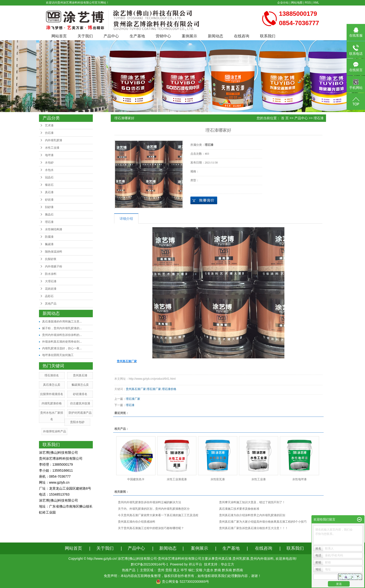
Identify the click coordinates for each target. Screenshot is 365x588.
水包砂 (49, 163)
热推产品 (129, 570)
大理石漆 (51, 281)
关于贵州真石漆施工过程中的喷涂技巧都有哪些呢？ (151, 528)
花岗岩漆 (51, 289)
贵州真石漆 (80, 375)
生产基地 (137, 36)
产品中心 (111, 36)
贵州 (161, 570)
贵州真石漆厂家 (136, 389)
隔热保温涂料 (54, 252)
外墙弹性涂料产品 (55, 431)
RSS (308, 3)
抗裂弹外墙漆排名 (52, 394)
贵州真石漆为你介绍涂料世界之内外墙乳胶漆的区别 (252, 515)
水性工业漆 (52, 148)
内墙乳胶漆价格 (52, 403)
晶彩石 (49, 296)
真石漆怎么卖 (52, 385)
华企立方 (227, 564)
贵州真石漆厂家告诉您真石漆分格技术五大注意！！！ (254, 528)
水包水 (49, 170)
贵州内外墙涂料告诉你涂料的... (62, 335)
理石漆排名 (52, 375)
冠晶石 (49, 177)
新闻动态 (216, 36)
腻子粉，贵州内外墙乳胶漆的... (62, 328)
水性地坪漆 (299, 479)
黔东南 (227, 570)
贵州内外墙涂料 (262, 559)
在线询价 (204, 200)
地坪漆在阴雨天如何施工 (58, 355)
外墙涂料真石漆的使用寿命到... (62, 342)
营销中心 (163, 36)
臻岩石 (49, 185)
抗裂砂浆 (51, 259)
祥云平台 (195, 564)
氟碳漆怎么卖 (80, 385)
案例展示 (189, 36)
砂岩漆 (49, 200)
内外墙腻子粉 (54, 266)
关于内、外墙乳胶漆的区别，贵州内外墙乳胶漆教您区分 (154, 509)
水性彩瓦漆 (218, 479)
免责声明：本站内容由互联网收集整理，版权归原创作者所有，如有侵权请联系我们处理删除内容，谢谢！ (182, 576)
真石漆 (49, 192)
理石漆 (49, 222)
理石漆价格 (169, 389)
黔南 (218, 570)
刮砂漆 (49, 207)
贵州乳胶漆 (241, 559)
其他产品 (51, 304)
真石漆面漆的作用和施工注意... (62, 322)
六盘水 (208, 570)
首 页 (285, 118)
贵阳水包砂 (77, 422)
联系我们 (268, 36)
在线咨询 (242, 36)
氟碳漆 (49, 244)
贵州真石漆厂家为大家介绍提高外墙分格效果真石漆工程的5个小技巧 (263, 522)
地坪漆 (49, 155)
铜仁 (192, 570)
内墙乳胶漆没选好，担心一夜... (62, 348)
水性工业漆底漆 (177, 479)
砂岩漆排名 (80, 394)
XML (316, 3)
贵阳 (169, 570)
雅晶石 (49, 215)
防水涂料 (51, 274)
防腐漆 (49, 237)
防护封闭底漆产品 (80, 413)
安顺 (199, 570)
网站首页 (59, 36)
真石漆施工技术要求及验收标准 (239, 509)
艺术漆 (49, 125)
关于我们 (85, 36)
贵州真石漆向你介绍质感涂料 (137, 522)
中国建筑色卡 (136, 479)
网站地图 (297, 3)
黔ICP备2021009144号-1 (149, 564)
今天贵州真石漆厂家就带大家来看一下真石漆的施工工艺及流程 (158, 515)
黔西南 (238, 570)
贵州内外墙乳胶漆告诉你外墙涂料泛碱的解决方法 (149, 502)
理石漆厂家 (154, 389)
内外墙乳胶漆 (54, 140)
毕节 (184, 570)
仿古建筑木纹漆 (80, 403)
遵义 (176, 570)
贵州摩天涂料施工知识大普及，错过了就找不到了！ (252, 502)
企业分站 (283, 3)
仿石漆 (49, 133)
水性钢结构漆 (54, 229)
